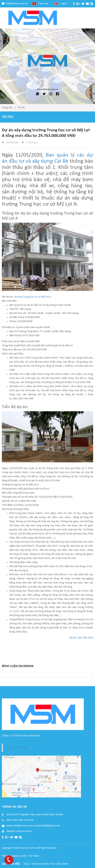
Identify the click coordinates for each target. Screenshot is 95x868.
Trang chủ (7, 108)
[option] (47, 66)
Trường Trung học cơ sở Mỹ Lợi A (33, 297)
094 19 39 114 (26, 820)
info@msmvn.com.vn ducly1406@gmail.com (37, 826)
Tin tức (21, 108)
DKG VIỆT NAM (17, 748)
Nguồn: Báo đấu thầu (81, 638)
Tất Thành (34, 856)
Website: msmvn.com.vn (19, 831)
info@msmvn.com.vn (17, 4)
